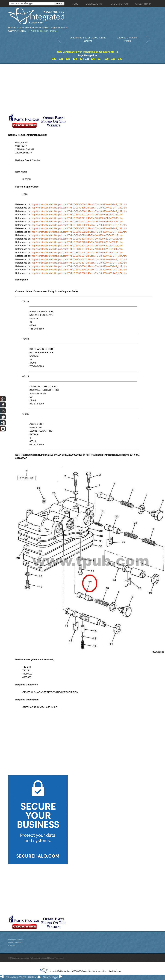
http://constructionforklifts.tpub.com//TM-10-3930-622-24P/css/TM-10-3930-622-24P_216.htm (79, 232)
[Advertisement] (83, 89)
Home (12, 28)
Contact (12, 945)
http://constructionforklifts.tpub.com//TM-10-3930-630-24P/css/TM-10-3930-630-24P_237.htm (79, 270)
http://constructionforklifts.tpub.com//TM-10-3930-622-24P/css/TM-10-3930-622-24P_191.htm (79, 228)
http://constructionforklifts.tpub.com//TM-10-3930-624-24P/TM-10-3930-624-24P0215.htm (77, 246)
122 (68, 59)
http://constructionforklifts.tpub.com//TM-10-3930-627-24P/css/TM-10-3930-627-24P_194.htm (79, 256)
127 (100, 59)
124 (82, 59)
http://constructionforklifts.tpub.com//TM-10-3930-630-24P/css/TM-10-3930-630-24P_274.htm (79, 273)
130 (120, 59)
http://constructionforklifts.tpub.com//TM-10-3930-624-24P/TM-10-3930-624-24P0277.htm (77, 252)
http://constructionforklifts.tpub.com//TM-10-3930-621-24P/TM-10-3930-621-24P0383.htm (77, 218)
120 (54, 59)
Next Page (52, 977)
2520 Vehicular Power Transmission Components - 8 (87, 52)
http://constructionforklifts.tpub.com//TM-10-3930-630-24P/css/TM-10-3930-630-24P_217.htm (79, 266)
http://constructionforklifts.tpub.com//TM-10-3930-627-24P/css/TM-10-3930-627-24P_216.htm (79, 259)
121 (61, 59)
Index (34, 977)
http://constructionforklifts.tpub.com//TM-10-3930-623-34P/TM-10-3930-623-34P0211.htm (77, 239)
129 (113, 59)
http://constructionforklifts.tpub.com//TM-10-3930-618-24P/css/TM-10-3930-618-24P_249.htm (79, 208)
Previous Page (13, 977)
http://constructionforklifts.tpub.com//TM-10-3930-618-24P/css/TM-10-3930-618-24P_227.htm (79, 204)
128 (106, 59)
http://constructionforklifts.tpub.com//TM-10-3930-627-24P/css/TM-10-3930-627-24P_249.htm (79, 263)
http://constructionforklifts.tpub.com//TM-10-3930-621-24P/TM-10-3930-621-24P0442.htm (77, 221)
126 (93, 59)
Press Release (15, 943)
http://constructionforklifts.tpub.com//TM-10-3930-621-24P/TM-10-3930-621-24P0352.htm (77, 215)
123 (75, 59)
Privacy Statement (16, 940)
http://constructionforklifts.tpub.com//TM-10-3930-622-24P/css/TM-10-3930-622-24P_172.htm (79, 225)
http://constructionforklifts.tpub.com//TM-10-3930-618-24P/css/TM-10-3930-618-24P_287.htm (79, 211)
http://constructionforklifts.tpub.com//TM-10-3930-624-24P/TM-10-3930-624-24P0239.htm (77, 249)
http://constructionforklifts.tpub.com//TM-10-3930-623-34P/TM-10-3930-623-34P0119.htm (77, 235)
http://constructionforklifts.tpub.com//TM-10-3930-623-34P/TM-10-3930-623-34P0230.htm (77, 242)
